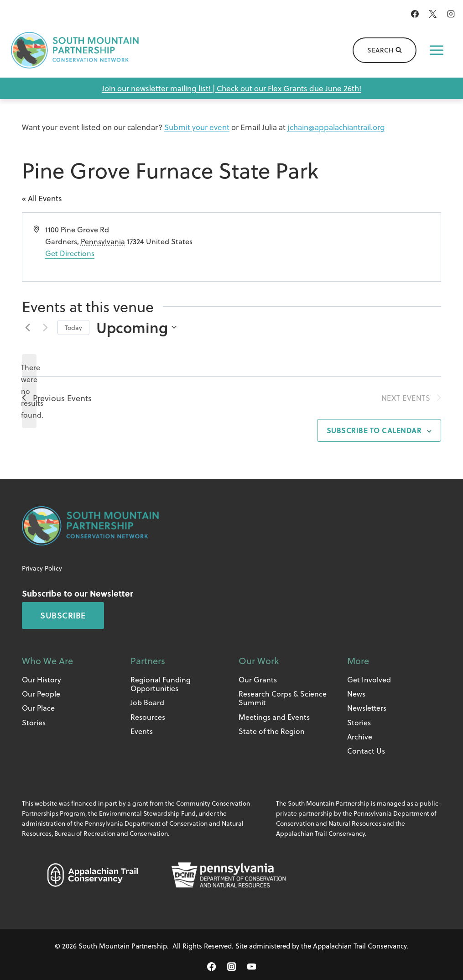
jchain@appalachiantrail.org (336, 127)
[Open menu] (437, 50)
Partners (148, 660)
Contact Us (366, 751)
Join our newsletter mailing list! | (159, 88)
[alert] (29, 391)
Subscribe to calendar (374, 430)
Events (142, 731)
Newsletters (367, 708)
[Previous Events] (27, 327)
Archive (360, 736)
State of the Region (272, 731)
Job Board (147, 702)
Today (73, 328)
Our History (42, 679)
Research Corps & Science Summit (283, 698)
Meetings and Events (274, 717)
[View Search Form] (385, 50)
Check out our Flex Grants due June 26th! (289, 88)
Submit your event (197, 127)
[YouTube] (251, 967)
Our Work (259, 660)
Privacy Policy (42, 568)
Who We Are (47, 660)
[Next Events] (45, 327)
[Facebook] (415, 14)
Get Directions (70, 253)
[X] (433, 14)
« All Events (42, 198)
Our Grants (258, 679)
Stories (34, 722)
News (356, 694)
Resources (148, 717)
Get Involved (369, 679)
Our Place (38, 708)
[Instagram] (451, 14)
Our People (41, 694)
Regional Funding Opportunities (161, 684)
